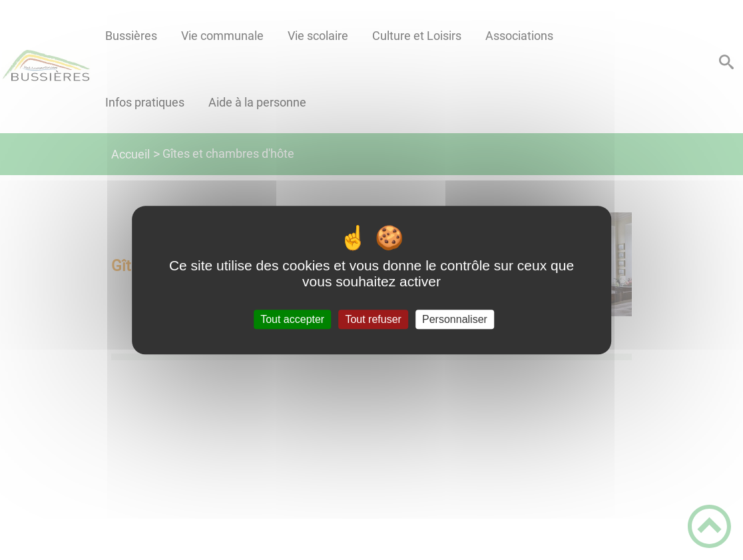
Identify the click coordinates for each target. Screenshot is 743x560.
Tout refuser (373, 319)
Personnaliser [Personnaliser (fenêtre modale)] (455, 319)
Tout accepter (292, 319)
